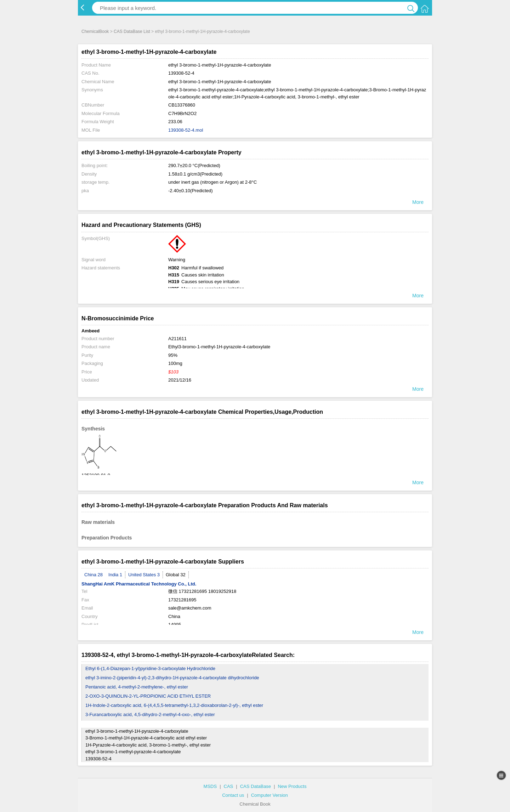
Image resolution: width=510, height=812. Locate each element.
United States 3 (144, 575)
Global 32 (176, 575)
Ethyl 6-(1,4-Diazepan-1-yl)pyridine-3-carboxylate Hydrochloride (150, 668)
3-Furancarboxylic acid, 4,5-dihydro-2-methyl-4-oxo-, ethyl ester (150, 714)
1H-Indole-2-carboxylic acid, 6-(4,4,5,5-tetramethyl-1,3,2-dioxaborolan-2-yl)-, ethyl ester (174, 705)
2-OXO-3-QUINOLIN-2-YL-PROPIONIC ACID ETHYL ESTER (148, 696)
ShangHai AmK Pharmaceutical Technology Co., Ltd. (139, 584)
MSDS (210, 786)
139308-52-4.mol (186, 130)
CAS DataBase (256, 786)
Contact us (233, 795)
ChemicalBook (95, 32)
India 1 (115, 575)
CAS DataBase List (132, 32)
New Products (292, 786)
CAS (229, 786)
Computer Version (270, 795)
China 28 (93, 575)
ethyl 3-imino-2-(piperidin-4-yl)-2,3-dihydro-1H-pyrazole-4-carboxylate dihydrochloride (172, 678)
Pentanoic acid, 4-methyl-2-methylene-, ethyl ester (137, 687)
